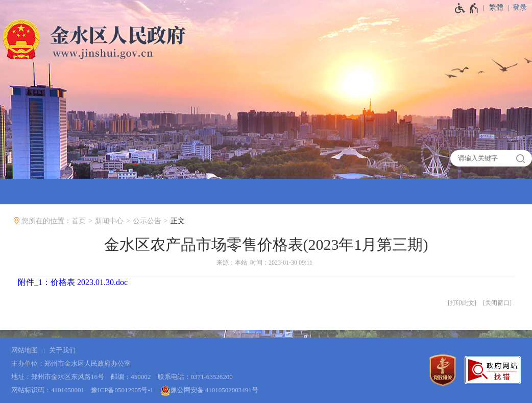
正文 (178, 221)
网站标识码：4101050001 (48, 390)
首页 (79, 221)
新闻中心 (109, 221)
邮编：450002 (131, 377)
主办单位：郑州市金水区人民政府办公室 (71, 363)
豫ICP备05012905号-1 (122, 390)
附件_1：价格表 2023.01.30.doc (73, 282)
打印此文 (462, 303)
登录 (520, 7)
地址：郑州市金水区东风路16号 (58, 377)
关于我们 (62, 350)
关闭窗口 (497, 303)
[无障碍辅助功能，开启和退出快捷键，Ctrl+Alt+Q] (467, 8)
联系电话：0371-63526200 (195, 377)
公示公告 (147, 221)
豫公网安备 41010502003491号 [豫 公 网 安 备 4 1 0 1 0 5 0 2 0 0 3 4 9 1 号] (209, 391)
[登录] (522, 8)
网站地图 (25, 350)
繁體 (496, 7)
